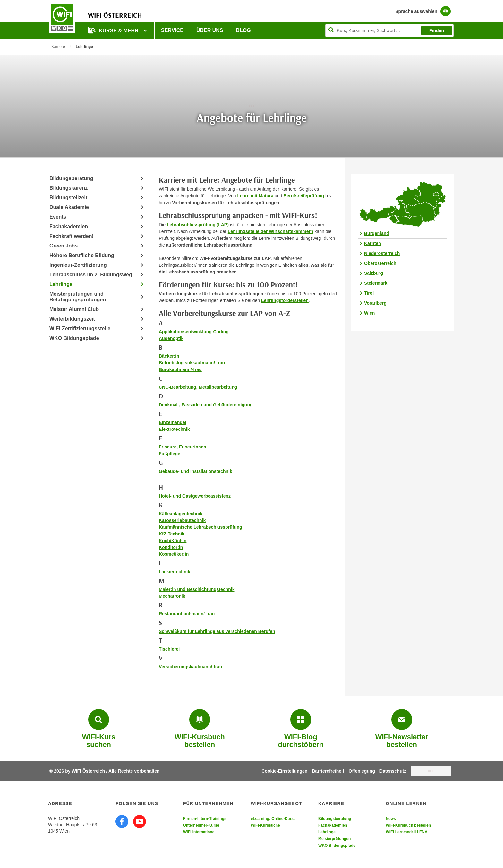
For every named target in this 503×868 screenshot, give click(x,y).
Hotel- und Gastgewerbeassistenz (195, 496)
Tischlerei (169, 649)
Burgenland (377, 233)
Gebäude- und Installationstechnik (196, 471)
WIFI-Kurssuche (265, 825)
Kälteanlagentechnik (181, 514)
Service (172, 30)
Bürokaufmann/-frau (180, 369)
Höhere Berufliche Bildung (82, 255)
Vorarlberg (375, 303)
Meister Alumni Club (74, 309)
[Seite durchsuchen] (389, 30)
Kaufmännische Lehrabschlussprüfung (200, 527)
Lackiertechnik (175, 572)
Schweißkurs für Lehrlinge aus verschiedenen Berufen (217, 631)
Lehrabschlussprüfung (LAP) (198, 225)
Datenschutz (393, 771)
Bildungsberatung (71, 178)
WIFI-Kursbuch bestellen (408, 825)
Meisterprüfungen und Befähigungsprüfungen (78, 297)
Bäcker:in (169, 356)
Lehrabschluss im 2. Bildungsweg (91, 275)
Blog (243, 30)
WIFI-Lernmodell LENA (406, 832)
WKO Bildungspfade (74, 338)
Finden (437, 30)
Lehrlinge (61, 284)
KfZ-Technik (172, 534)
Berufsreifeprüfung (304, 196)
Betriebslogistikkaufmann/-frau (192, 363)
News (391, 819)
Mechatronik (172, 596)
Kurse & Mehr (114, 30)
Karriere (58, 47)
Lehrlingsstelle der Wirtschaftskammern (271, 231)
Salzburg (374, 273)
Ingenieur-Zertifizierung (78, 265)
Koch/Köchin (173, 541)
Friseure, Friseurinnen (183, 447)
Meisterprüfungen (334, 839)
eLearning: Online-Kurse (273, 819)
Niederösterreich (382, 253)
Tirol (369, 293)
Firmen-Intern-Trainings (205, 819)
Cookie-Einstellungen (284, 771)
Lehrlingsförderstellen (285, 300)
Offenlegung (362, 771)
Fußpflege (170, 454)
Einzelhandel (173, 422)
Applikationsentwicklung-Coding (194, 332)
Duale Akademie (69, 207)
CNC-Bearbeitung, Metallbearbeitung (198, 387)
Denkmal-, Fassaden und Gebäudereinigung (206, 405)
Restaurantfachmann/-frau (187, 614)
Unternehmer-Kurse (201, 825)
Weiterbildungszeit (72, 319)
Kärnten (373, 243)
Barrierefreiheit (328, 771)
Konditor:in (171, 547)
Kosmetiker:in (174, 554)
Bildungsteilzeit (68, 198)
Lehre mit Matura (255, 196)
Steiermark (376, 283)
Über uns (210, 30)
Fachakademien (69, 226)
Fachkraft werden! (72, 236)
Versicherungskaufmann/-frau (191, 667)
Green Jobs (64, 246)
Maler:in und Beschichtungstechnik (197, 589)
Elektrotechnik (174, 429)
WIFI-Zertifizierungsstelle (80, 329)
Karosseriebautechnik (182, 520)
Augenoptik (171, 338)
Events (58, 217)
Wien (369, 313)
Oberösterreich (380, 263)
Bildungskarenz (68, 188)
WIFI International (199, 832)
